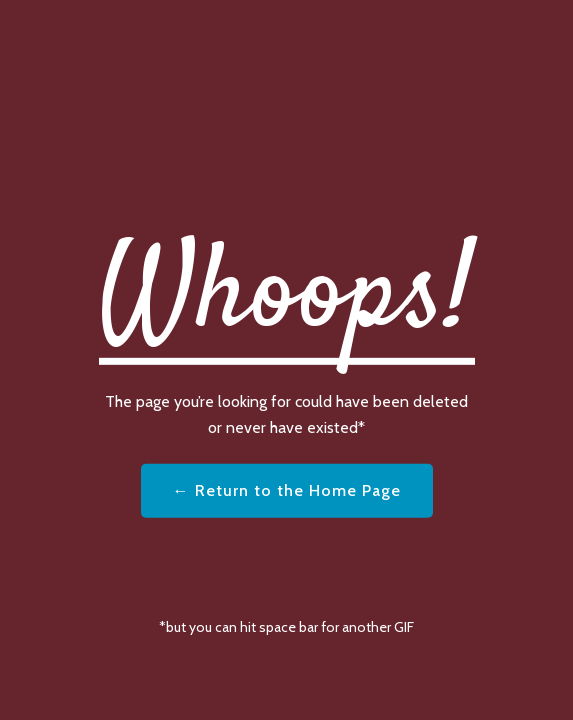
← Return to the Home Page (287, 490)
